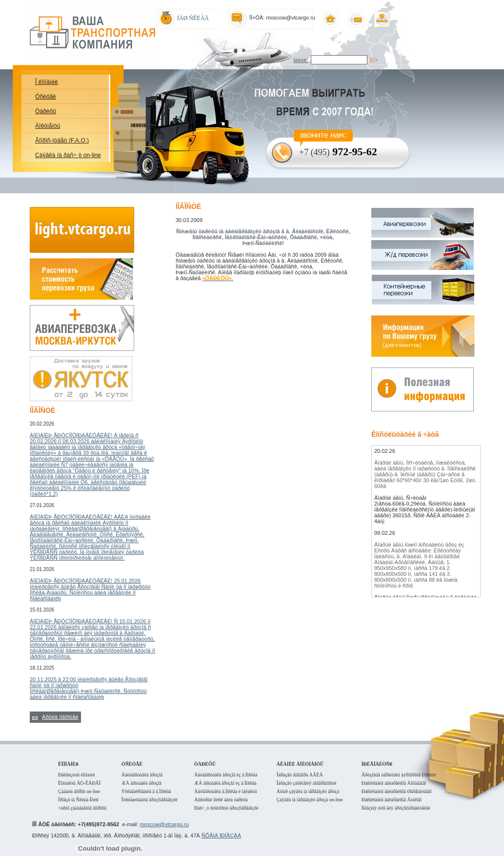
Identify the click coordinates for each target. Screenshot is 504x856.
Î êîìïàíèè (47, 82)
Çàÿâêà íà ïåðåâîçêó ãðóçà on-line (310, 800)
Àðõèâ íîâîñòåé (60, 717)
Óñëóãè (46, 97)
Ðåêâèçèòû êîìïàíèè (76, 775)
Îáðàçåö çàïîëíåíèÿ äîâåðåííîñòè (307, 783)
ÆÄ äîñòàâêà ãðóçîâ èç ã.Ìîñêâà (225, 783)
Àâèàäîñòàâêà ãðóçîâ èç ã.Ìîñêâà (226, 775)
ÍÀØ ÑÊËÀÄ (193, 18)
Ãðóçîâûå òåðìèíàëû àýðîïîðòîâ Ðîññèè (399, 775)
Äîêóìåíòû (48, 126)
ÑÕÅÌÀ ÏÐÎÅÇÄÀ (221, 836)
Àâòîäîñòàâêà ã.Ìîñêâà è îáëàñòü (226, 791)
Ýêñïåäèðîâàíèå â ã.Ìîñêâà (146, 791)
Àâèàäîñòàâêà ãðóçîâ (142, 775)
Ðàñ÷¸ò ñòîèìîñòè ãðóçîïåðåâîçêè (226, 808)
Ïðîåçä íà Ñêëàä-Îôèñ (78, 800)
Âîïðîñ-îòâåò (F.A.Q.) (62, 141)
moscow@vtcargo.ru (164, 824)
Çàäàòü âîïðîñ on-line (79, 791)
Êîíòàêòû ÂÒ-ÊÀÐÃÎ (79, 783)
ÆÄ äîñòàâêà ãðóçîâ (141, 783)
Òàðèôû (46, 111)
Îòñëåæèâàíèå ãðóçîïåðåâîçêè (150, 800)
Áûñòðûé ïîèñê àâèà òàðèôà (221, 800)
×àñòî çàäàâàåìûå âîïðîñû (82, 808)
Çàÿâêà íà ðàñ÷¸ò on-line (68, 155)
